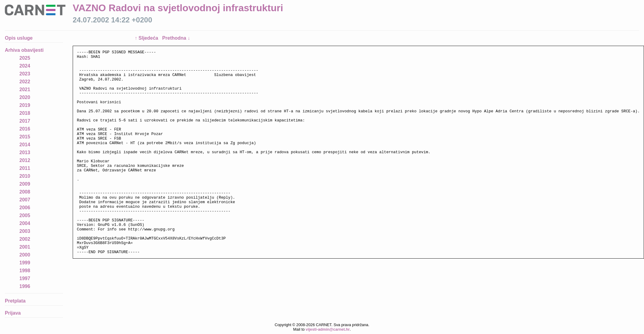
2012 (25, 160)
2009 (25, 184)
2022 (25, 82)
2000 (25, 255)
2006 (25, 208)
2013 (25, 152)
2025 (25, 58)
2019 (25, 105)
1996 (25, 286)
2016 (25, 129)
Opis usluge (19, 38)
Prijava (13, 313)
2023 (25, 74)
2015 (25, 137)
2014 (25, 145)
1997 (25, 278)
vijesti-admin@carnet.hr (328, 329)
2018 (25, 113)
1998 (25, 271)
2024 (25, 66)
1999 (25, 263)
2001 (25, 247)
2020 (25, 97)
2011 (25, 168)
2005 (25, 215)
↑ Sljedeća (147, 38)
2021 (25, 89)
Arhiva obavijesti (24, 50)
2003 (25, 231)
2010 (25, 176)
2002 (25, 239)
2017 (25, 121)
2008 (25, 192)
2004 (25, 223)
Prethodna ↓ (176, 38)
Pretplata (15, 301)
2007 (25, 200)
